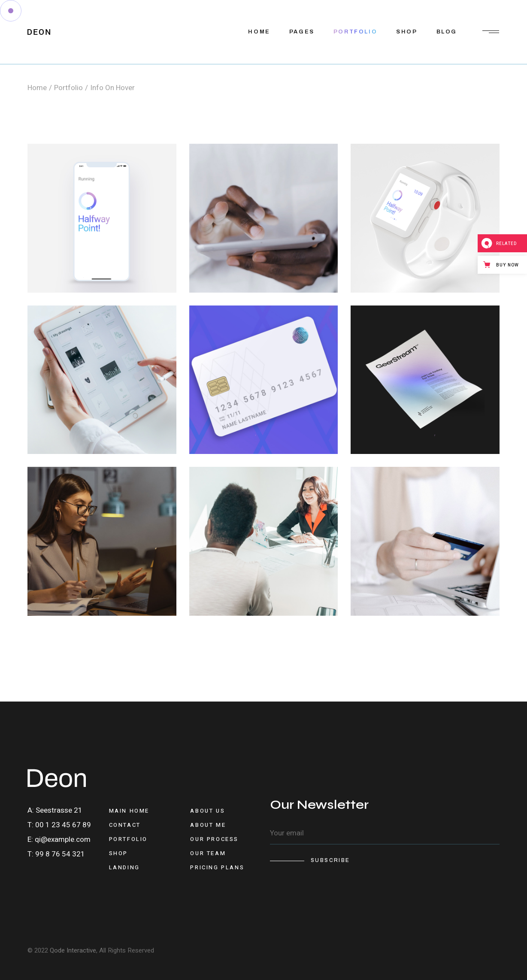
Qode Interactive (73, 950)
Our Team (208, 853)
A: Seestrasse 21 (55, 810)
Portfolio (128, 839)
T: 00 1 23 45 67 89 (59, 825)
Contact (125, 825)
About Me (208, 825)
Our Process (214, 839)
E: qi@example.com (59, 839)
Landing (124, 867)
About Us (207, 811)
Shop (118, 853)
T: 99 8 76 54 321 (56, 854)
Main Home (129, 811)
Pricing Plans (217, 867)
